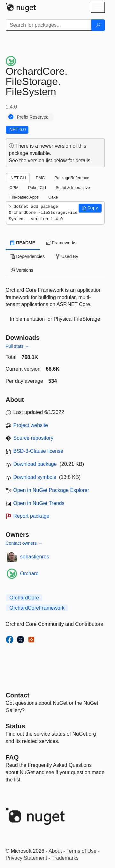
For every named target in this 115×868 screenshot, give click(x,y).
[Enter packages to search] (49, 25)
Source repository (33, 438)
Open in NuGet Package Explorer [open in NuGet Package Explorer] (51, 490)
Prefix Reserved (33, 117)
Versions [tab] (22, 270)
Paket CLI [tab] (37, 188)
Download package (35, 464)
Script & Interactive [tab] (73, 188)
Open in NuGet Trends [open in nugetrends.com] (39, 503)
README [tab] (23, 243)
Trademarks (65, 858)
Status (15, 726)
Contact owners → (24, 543)
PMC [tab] (40, 178)
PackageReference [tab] (72, 178)
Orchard (29, 574)
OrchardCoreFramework (37, 608)
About (55, 851)
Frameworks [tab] (61, 243)
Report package (31, 516)
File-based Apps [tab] (24, 197)
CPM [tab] (14, 188)
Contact (18, 695)
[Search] (98, 25)
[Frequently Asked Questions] (12, 757)
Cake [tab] (53, 197)
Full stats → (18, 346)
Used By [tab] (67, 256)
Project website (31, 425)
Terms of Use (81, 851)
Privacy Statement (27, 858)
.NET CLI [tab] (18, 178)
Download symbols (35, 477)
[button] (90, 208)
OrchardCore (24, 598)
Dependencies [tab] (28, 256)
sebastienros (35, 557)
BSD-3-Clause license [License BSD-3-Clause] (38, 451)
